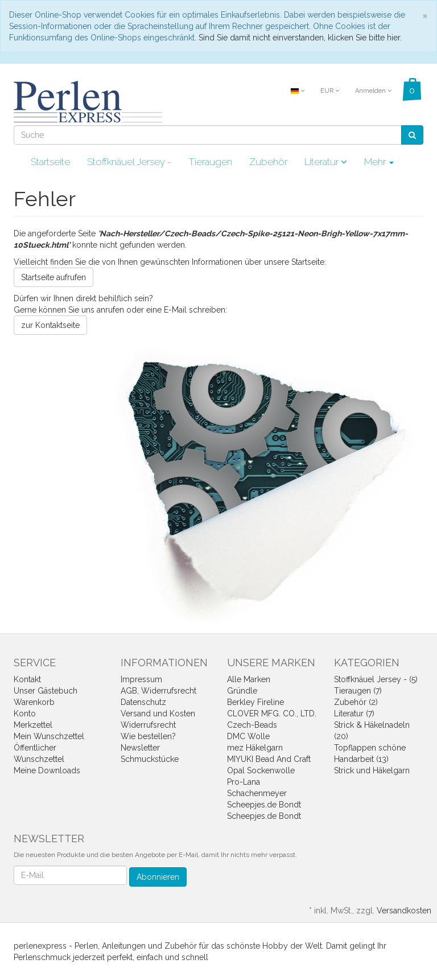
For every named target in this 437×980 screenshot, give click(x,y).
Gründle (242, 691)
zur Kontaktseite (50, 325)
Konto (25, 714)
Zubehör (268, 162)
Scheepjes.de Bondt (264, 805)
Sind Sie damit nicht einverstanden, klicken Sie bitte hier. (300, 38)
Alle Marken (249, 679)
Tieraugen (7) (358, 691)
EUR (330, 91)
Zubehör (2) (356, 702)
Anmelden (373, 91)
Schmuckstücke (150, 759)
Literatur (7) (354, 714)
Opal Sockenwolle (261, 770)
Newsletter (140, 748)
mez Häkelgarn (255, 748)
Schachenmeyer (257, 793)
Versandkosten (404, 911)
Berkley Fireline (255, 702)
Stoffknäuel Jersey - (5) (376, 679)
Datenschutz (143, 702)
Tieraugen (210, 162)
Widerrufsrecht (148, 725)
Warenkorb (34, 702)
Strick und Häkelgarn (372, 770)
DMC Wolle (248, 736)
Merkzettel (33, 725)
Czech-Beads (252, 725)
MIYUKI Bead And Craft (269, 759)
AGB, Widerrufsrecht (158, 691)
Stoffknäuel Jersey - (129, 162)
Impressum (141, 679)
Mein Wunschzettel (49, 736)
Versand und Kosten (158, 714)
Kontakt (27, 679)
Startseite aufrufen (53, 277)
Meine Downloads (47, 770)
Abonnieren (158, 877)
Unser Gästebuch (46, 691)
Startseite (50, 162)
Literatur (326, 162)
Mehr (379, 162)
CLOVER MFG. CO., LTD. (272, 714)
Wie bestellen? (148, 736)
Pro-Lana (244, 782)
